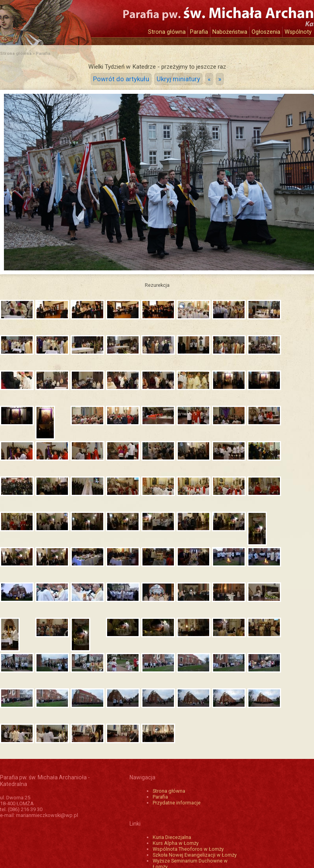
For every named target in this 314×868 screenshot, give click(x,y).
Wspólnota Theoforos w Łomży (188, 849)
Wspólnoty (298, 32)
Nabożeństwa (230, 32)
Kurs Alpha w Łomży (176, 843)
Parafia (199, 32)
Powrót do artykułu (121, 79)
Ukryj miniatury (178, 79)
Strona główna (167, 32)
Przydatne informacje (177, 803)
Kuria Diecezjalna (172, 837)
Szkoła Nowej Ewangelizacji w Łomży (195, 855)
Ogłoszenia (266, 32)
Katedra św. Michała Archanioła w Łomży (73, 19)
